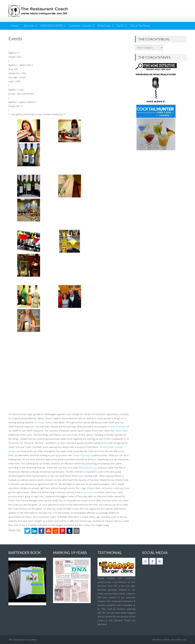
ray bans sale (90, 492)
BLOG (120, 26)
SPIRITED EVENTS (52, 26)
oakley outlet (121, 431)
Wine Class (104, 26)
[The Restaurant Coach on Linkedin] (160, 561)
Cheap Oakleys (45, 422)
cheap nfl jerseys (117, 426)
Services (29, 26)
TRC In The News (140, 26)
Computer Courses (80, 26)
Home (15, 26)
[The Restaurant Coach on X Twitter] (145, 561)
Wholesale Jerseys (88, 468)
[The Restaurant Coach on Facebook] (152, 561)
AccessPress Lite (179, 640)
